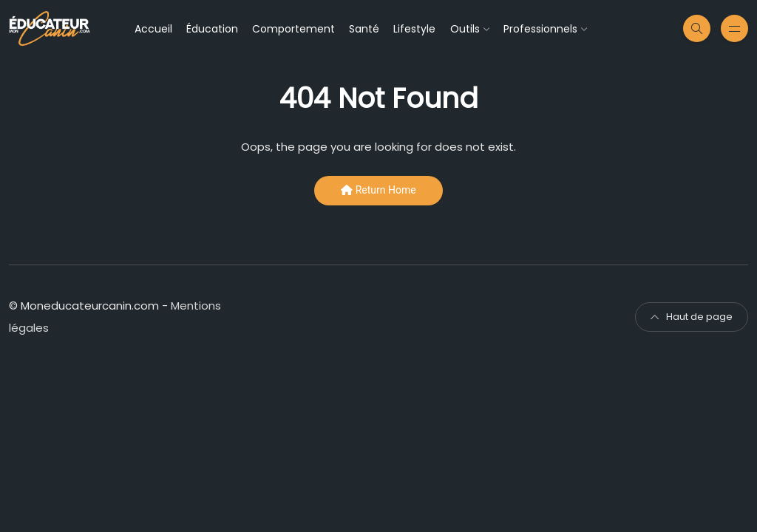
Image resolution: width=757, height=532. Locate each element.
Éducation (212, 29)
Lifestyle (414, 29)
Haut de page (692, 317)
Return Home (378, 190)
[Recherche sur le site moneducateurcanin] (697, 28)
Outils (465, 29)
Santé (364, 29)
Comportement (293, 29)
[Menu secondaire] (734, 28)
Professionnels (540, 29)
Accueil (153, 29)
